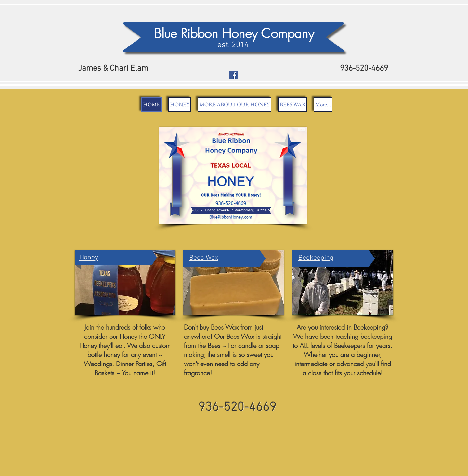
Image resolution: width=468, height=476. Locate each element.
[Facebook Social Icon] (234, 75)
